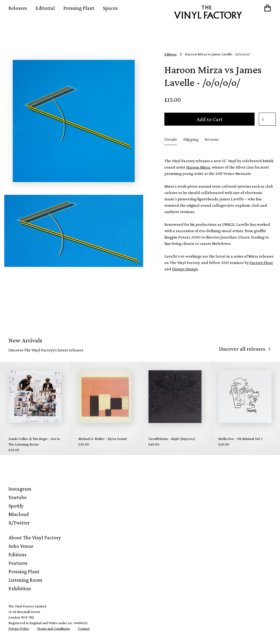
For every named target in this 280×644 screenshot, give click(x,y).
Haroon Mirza (198, 167)
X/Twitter (19, 523)
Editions (17, 554)
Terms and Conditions (54, 628)
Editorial (45, 8)
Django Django (185, 269)
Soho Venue (21, 546)
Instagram (20, 489)
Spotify (16, 506)
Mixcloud (19, 514)
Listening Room (25, 580)
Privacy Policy (19, 628)
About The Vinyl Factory (35, 537)
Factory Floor (261, 263)
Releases (18, 8)
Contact (84, 628)
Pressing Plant (79, 8)
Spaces (110, 8)
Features (18, 563)
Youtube (17, 497)
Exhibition (20, 588)
